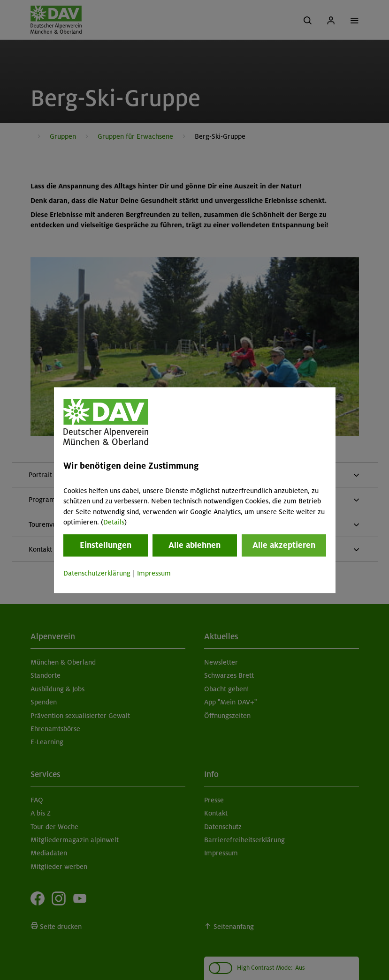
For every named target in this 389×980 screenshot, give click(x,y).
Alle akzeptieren (284, 546)
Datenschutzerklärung (97, 574)
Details (114, 522)
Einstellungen (106, 546)
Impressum (154, 574)
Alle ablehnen (194, 546)
